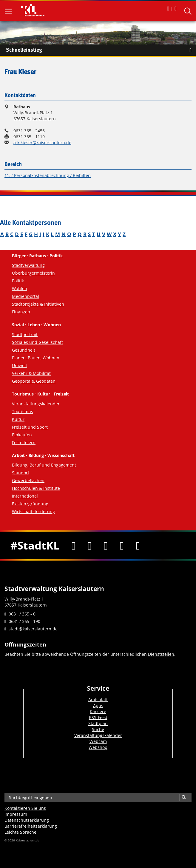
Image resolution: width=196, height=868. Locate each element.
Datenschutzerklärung (27, 820)
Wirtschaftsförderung (33, 511)
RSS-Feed (98, 717)
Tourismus (23, 411)
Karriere (98, 711)
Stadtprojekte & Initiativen (38, 304)
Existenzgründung (30, 504)
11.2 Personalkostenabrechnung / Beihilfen (48, 175)
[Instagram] (122, 545)
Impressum (16, 814)
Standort (21, 473)
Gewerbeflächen (28, 480)
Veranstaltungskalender (36, 404)
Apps (98, 705)
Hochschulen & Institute (36, 488)
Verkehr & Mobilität (31, 373)
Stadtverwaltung (28, 265)
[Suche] (184, 798)
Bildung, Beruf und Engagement (44, 465)
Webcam (98, 741)
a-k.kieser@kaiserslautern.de (42, 143)
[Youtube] (106, 545)
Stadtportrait (25, 334)
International (25, 496)
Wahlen (20, 288)
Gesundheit (24, 350)
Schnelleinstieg (101, 50)
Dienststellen (161, 654)
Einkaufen (22, 435)
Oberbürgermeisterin (33, 273)
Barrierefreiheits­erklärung (31, 826)
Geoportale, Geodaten (34, 381)
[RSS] (138, 545)
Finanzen (21, 312)
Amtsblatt (98, 700)
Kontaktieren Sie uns (25, 808)
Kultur (18, 419)
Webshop (98, 747)
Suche (98, 729)
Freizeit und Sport (30, 427)
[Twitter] (90, 545)
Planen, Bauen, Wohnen (36, 358)
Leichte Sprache (20, 832)
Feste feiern (24, 443)
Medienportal (26, 296)
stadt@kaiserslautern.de (33, 629)
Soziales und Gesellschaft (37, 342)
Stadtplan (98, 723)
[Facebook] (74, 545)
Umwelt (20, 365)
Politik (18, 281)
